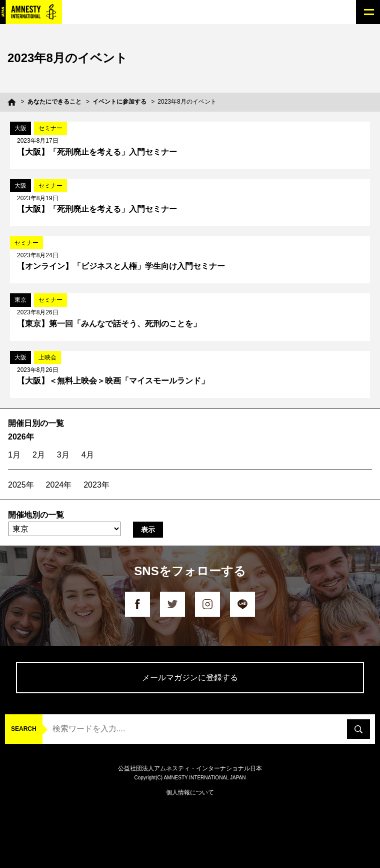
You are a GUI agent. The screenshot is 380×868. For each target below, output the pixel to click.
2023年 (96, 485)
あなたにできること (54, 102)
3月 (63, 455)
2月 (39, 455)
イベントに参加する (119, 102)
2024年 (59, 485)
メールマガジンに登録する (190, 678)
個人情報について (190, 792)
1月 (14, 455)
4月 (88, 455)
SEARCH (24, 729)
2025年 (21, 485)
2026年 (21, 437)
